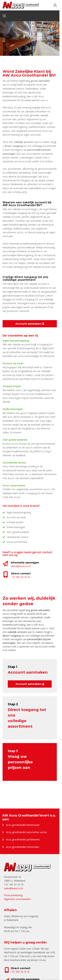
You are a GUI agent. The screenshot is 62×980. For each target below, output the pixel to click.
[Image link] (27, 867)
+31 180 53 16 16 (20, 972)
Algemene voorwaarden (17, 899)
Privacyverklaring (13, 895)
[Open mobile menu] (4, 16)
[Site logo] (21, 5)
